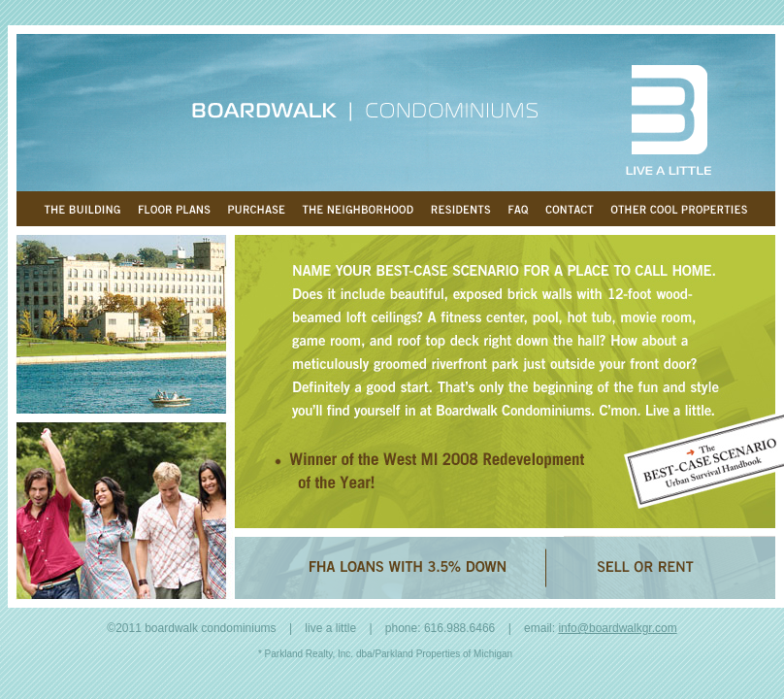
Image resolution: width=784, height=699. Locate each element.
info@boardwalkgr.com (617, 628)
